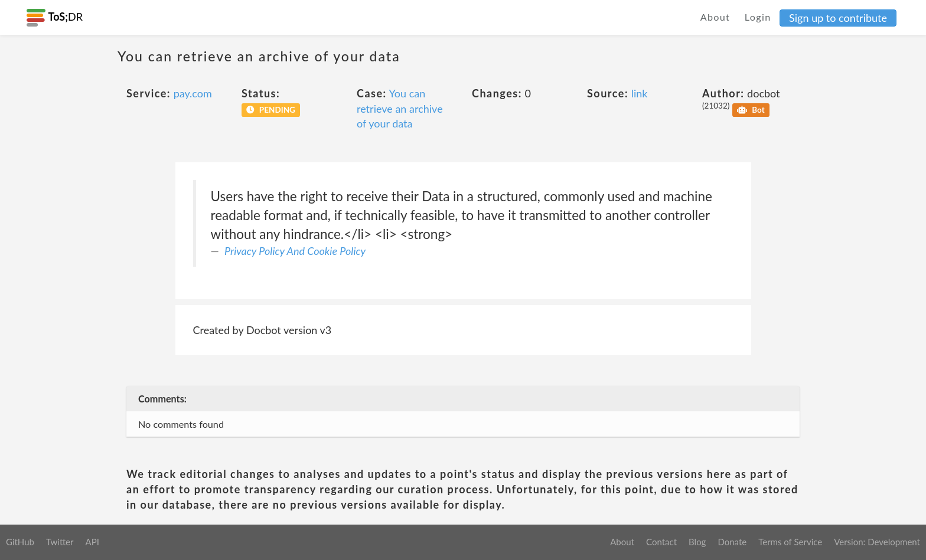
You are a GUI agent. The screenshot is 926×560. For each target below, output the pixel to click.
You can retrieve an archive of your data (400, 108)
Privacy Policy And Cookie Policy (295, 251)
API (92, 542)
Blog (697, 542)
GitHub (20, 542)
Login (758, 17)
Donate (732, 542)
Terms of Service (790, 542)
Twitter (60, 542)
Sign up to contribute (838, 18)
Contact (661, 542)
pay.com (193, 93)
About (715, 17)
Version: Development (877, 542)
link (640, 93)
